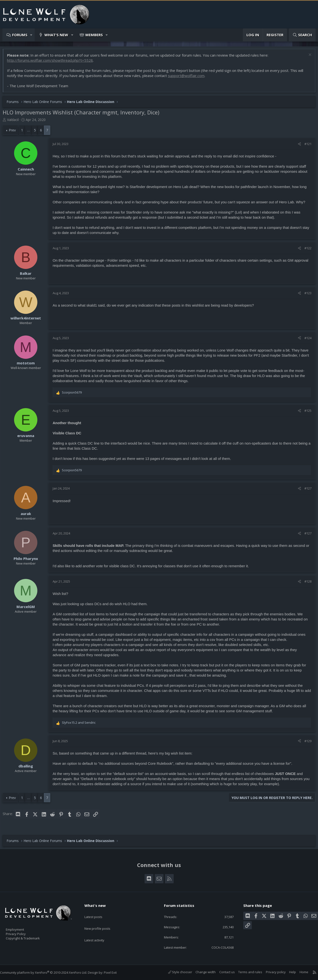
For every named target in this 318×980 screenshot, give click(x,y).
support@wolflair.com (189, 78)
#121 (306, 146)
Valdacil (15, 122)
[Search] (302, 35)
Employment (21, 927)
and (81, 725)
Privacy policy (271, 972)
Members (94, 35)
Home (299, 972)
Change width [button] (201, 972)
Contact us (222, 972)
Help (288, 972)
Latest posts (98, 911)
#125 (306, 413)
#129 (306, 743)
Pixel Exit (115, 972)
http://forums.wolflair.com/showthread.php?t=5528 (52, 63)
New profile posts (102, 921)
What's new (56, 35)
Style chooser (175, 972)
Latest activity (99, 930)
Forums (20, 35)
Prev (15, 133)
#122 (306, 250)
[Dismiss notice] (307, 58)
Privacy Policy (22, 932)
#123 (306, 295)
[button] (31, 35)
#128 (306, 584)
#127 (306, 491)
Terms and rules (245, 972)
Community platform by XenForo (48, 972)
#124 (306, 340)
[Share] (297, 146)
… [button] (31, 133)
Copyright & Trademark (30, 937)
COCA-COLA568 (218, 947)
